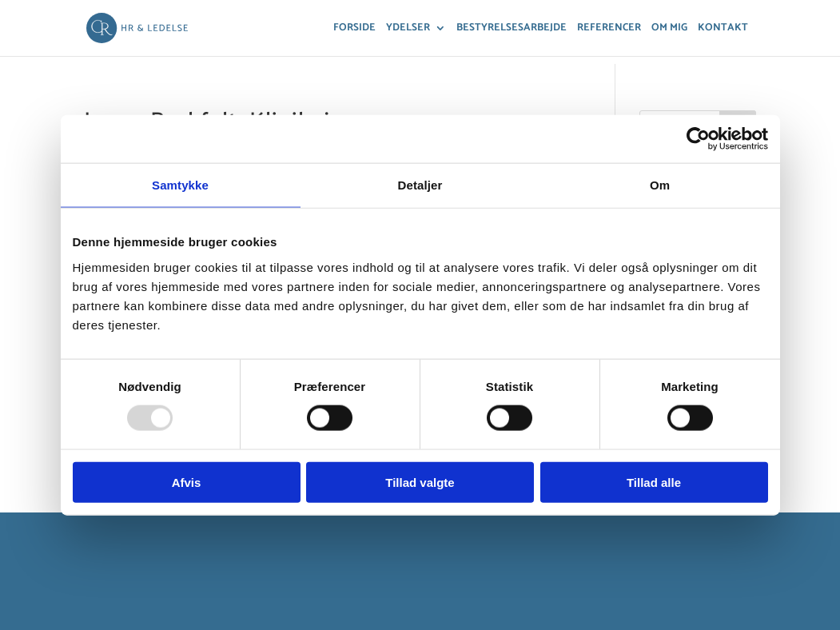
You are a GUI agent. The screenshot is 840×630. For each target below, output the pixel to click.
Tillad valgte (420, 482)
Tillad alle (654, 482)
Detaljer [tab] (420, 185)
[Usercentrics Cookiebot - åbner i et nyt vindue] (698, 139)
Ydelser (408, 29)
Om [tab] (660, 185)
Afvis (187, 482)
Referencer (609, 29)
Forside (354, 29)
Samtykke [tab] (180, 185)
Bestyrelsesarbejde (512, 29)
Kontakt (723, 29)
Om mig (669, 29)
